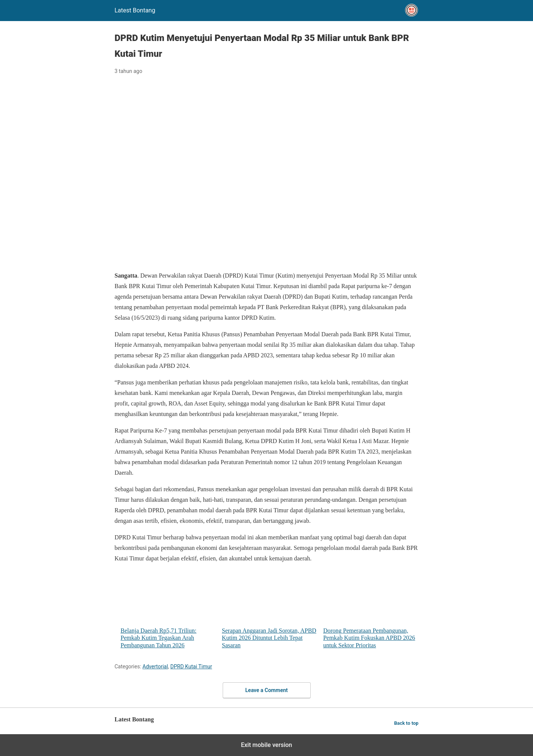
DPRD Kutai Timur (191, 666)
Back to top (406, 723)
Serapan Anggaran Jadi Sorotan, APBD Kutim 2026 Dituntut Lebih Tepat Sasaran (270, 609)
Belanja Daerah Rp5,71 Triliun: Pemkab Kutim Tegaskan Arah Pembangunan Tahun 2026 (168, 609)
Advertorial (155, 666)
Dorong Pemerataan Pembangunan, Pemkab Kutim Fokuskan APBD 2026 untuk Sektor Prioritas (371, 609)
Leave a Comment (266, 690)
